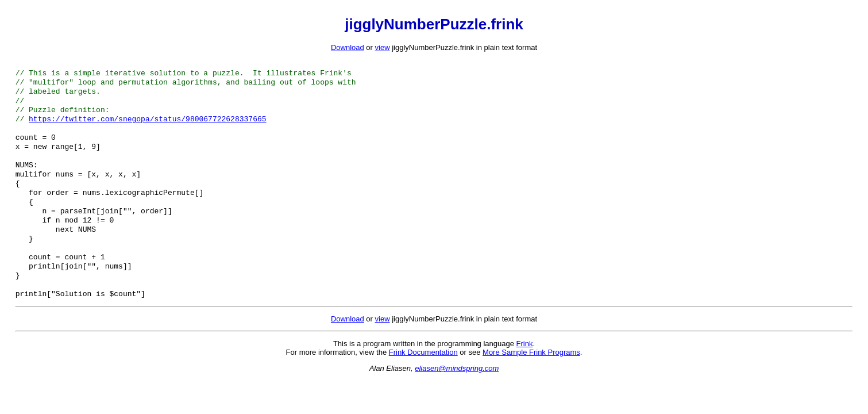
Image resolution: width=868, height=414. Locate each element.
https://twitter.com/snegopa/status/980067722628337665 (147, 126)
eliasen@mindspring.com (457, 398)
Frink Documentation (423, 382)
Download (348, 47)
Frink (525, 373)
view (383, 47)
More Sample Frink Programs (531, 382)
